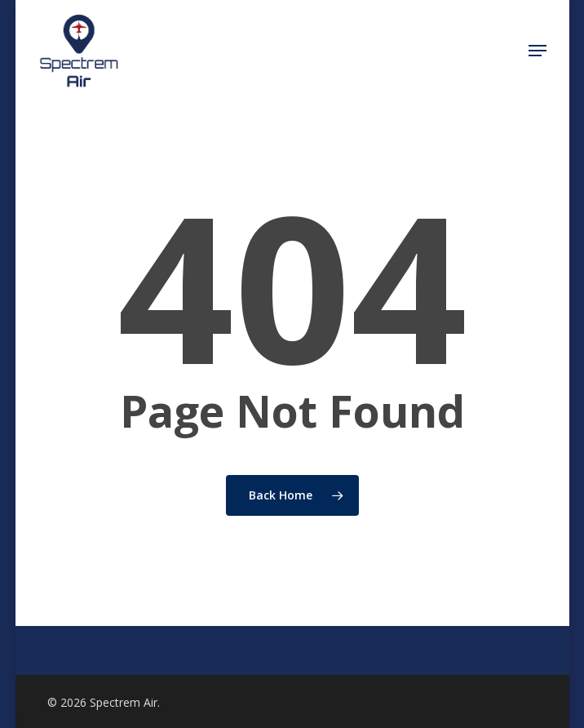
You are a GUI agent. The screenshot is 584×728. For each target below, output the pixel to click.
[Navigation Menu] (538, 51)
